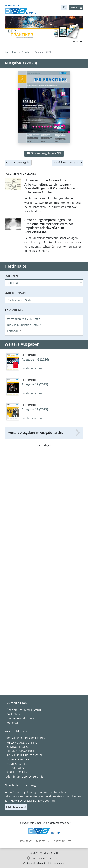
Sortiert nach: (15, 293)
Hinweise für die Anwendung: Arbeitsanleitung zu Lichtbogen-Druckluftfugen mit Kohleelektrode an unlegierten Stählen (52, 186)
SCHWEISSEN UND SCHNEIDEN (26, 738)
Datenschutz (62, 841)
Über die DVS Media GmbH (24, 710)
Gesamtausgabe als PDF (44, 153)
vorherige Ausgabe (18, 162)
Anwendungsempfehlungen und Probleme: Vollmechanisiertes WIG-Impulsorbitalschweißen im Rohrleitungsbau (50, 226)
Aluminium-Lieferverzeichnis (25, 776)
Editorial (12, 331)
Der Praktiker (11, 52)
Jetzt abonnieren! (16, 807)
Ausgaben (26, 52)
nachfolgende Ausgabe (68, 162)
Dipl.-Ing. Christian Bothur (24, 325)
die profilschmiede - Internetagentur (46, 863)
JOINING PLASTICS (18, 747)
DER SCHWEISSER (18, 768)
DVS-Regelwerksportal (21, 718)
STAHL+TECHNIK (17, 772)
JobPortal (12, 723)
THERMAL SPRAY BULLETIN (23, 751)
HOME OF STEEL (17, 764)
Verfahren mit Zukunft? (23, 319)
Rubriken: (12, 276)
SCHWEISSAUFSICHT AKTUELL (25, 755)
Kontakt (26, 841)
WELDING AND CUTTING (22, 743)
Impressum (42, 841)
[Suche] (64, 7)
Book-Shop (13, 714)
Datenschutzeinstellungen (46, 858)
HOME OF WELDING (19, 759)
